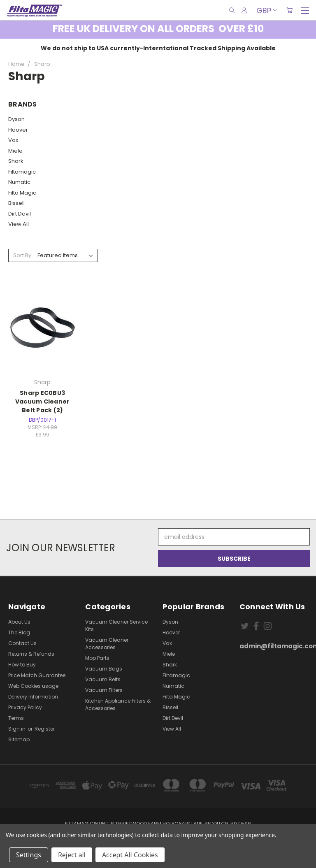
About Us (19, 622)
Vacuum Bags (104, 669)
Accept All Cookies (130, 855)
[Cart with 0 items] (289, 10)
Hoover (18, 130)
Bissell (16, 203)
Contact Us (22, 643)
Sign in (17, 729)
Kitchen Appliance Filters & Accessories (118, 704)
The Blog (19, 632)
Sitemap (19, 739)
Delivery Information (33, 697)
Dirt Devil (20, 214)
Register (45, 729)
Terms (16, 718)
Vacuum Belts (103, 679)
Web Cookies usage (33, 686)
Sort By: (23, 255)
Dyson (16, 119)
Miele (15, 151)
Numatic (19, 182)
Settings (29, 855)
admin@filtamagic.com (274, 646)
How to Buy (22, 665)
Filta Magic (22, 193)
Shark (16, 161)
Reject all (72, 855)
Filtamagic (22, 172)
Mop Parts (97, 658)
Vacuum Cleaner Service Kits (116, 625)
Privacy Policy (25, 707)
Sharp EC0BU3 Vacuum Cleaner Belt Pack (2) (43, 402)
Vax (13, 140)
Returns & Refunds (31, 654)
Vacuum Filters (104, 690)
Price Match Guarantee (37, 675)
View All (19, 224)
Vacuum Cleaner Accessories (107, 644)
